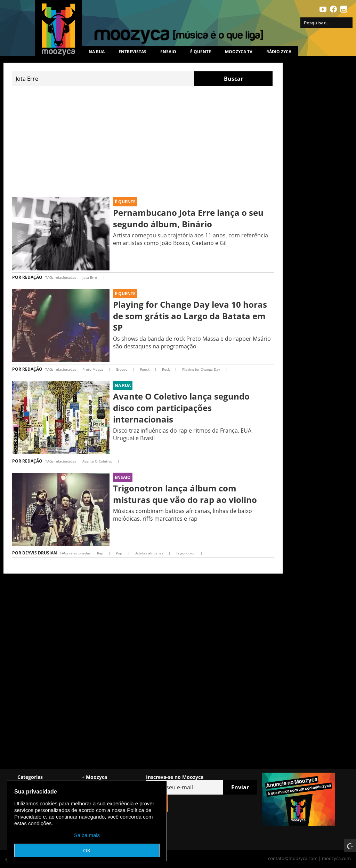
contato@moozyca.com (293, 858)
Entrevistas (132, 52)
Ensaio (168, 52)
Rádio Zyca (279, 52)
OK (87, 850)
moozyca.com (336, 858)
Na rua (97, 52)
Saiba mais (87, 835)
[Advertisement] (143, 142)
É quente (201, 52)
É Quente (125, 202)
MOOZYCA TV (239, 52)
